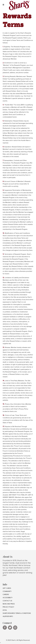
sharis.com (13, 411)
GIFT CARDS (7, 588)
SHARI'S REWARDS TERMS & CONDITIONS (17, 613)
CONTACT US (7, 601)
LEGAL (5, 610)
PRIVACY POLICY (8, 607)
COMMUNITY (7, 591)
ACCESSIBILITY (8, 598)
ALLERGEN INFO (8, 616)
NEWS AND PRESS (9, 604)
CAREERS (6, 594)
